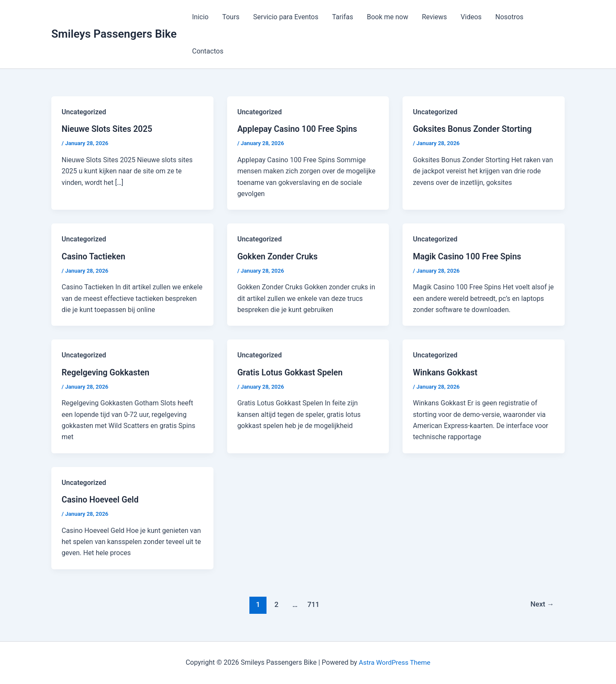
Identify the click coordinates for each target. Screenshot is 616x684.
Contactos (208, 51)
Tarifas (342, 17)
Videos (471, 17)
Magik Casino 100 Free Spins (469, 256)
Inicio (200, 17)
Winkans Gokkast (446, 372)
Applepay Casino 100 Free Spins (299, 129)
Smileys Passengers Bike (114, 34)
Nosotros (509, 17)
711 (313, 604)
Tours (231, 17)
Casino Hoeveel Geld (101, 499)
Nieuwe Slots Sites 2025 (108, 129)
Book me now (387, 17)
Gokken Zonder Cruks (279, 256)
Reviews (434, 17)
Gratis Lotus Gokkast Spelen (292, 372)
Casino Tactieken (94, 256)
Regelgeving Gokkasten (107, 372)
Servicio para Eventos (286, 17)
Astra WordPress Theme (394, 662)
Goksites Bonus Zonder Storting (474, 129)
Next (542, 604)
